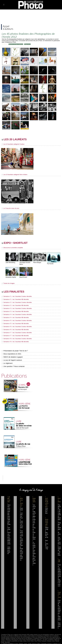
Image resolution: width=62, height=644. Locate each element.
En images (34, 525)
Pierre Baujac (37, 263)
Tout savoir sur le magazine (34, 508)
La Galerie (34, 530)
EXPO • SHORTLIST (17, 243)
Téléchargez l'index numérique (9, 524)
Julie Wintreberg (10, 263)
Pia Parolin (50, 264)
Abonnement (59, 605)
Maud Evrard (23, 278)
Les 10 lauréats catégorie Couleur (12, 145)
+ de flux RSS (59, 550)
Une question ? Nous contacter (13, 366)
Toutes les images (8, 284)
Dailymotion (21, 555)
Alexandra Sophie (11, 278)
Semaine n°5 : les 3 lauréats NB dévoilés (14, 324)
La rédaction (59, 609)
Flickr (21, 548)
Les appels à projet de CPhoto (34, 517)
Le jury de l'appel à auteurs (12, 359)
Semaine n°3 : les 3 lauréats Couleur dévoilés (16, 309)
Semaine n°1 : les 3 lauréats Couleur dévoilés (16, 297)
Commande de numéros (59, 598)
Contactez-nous (9, 542)
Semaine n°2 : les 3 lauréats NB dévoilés (14, 306)
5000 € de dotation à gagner (12, 356)
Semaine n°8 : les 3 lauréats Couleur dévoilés (16, 338)
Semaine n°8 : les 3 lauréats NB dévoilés (14, 341)
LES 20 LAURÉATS (16, 140)
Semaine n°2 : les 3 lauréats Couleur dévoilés (16, 303)
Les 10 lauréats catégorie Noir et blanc (14, 175)
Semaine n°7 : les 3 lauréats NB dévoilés (14, 335)
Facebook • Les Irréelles (21, 530)
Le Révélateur (34, 535)
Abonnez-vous (9, 506)
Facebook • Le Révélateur (21, 522)
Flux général (59, 506)
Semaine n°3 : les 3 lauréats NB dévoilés (14, 312)
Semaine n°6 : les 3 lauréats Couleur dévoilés (16, 326)
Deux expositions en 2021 (11, 353)
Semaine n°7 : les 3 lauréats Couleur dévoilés (16, 332)
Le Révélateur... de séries (59, 529)
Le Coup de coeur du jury (10, 209)
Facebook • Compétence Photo (21, 512)
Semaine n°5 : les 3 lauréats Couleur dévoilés (16, 321)
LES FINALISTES (15, 292)
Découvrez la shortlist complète (12, 248)
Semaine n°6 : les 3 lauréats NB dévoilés (14, 329)
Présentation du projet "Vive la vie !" (15, 350)
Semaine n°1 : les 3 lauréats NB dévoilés (14, 300)
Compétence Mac (47, 509)
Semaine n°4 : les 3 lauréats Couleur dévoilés (16, 315)
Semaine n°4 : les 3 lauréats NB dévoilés (14, 318)
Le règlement (7, 363)
